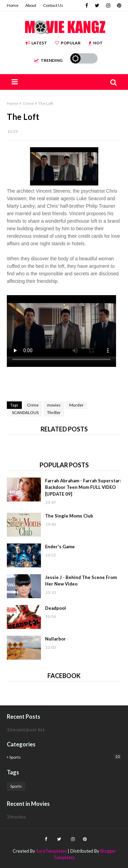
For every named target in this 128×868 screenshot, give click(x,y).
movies (54, 405)
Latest (36, 43)
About (31, 5)
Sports (65, 757)
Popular (68, 43)
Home (13, 5)
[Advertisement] (67, 384)
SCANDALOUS (25, 412)
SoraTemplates (51, 851)
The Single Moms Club (69, 516)
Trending (48, 60)
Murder (76, 405)
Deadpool (55, 608)
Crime (28, 103)
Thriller (54, 412)
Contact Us (53, 5)
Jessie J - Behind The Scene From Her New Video (81, 581)
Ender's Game (60, 547)
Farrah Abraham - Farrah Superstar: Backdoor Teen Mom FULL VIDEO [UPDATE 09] (83, 487)
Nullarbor (55, 639)
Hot (96, 43)
